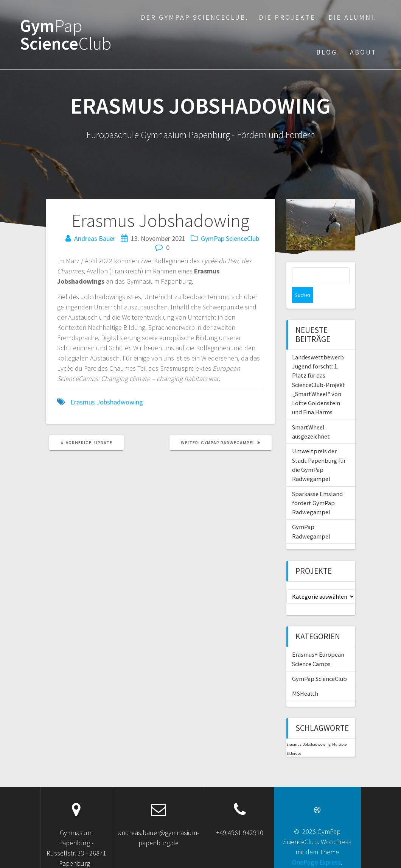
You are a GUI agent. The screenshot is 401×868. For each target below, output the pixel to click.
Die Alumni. (353, 17)
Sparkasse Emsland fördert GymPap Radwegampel (317, 487)
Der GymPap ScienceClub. (195, 17)
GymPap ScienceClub (230, 238)
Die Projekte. (288, 17)
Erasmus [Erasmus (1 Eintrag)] (294, 728)
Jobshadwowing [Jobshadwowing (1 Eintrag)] (317, 728)
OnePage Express (316, 846)
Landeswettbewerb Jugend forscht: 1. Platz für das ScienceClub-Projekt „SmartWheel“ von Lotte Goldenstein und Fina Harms (319, 369)
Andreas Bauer (95, 238)
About (363, 52)
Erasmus (83, 402)
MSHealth (305, 678)
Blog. (328, 52)
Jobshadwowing (120, 402)
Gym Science (66, 35)
